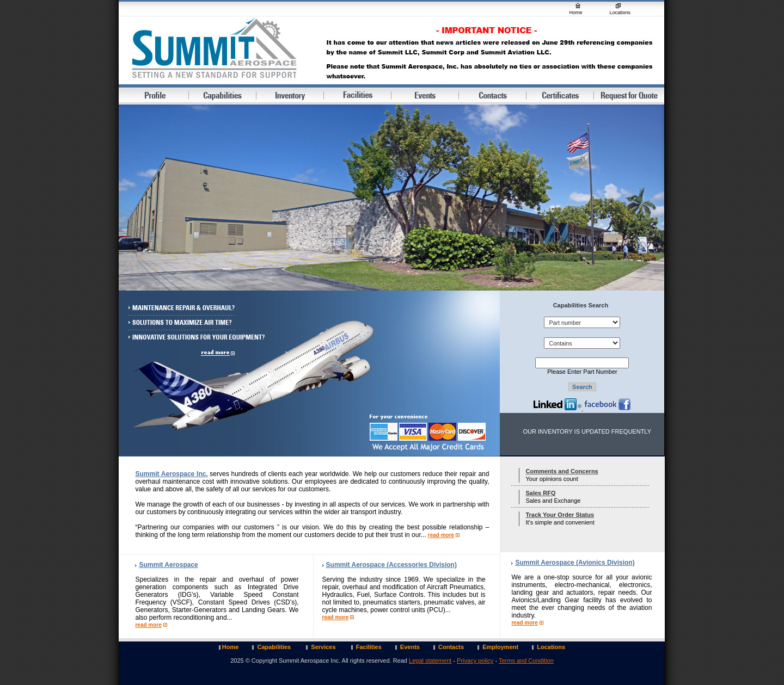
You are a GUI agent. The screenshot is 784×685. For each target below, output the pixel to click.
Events (410, 647)
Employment (500, 647)
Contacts (451, 647)
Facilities (369, 647)
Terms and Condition (526, 661)
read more (441, 535)
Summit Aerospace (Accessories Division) (391, 565)
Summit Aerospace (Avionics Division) (575, 563)
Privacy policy (475, 661)
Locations (620, 13)
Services (324, 647)
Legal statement (430, 661)
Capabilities (275, 647)
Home (576, 13)
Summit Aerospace (168, 565)
